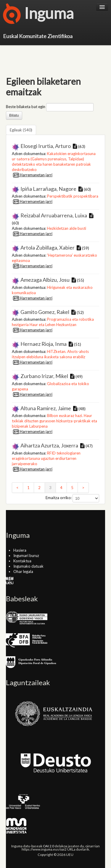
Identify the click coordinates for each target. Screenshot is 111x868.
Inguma (38, 15)
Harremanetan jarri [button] (32, 175)
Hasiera (20, 550)
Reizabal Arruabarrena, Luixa (54, 215)
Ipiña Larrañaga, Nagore (48, 189)
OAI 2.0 (49, 846)
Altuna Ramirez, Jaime (46, 408)
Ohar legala (23, 571)
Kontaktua (22, 561)
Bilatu (14, 115)
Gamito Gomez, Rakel (45, 312)
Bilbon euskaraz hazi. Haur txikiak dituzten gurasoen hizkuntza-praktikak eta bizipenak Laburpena (54, 421)
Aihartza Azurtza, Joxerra (49, 445)
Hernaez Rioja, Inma (44, 344)
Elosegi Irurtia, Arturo (46, 146)
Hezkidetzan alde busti (67, 228)
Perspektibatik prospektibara (73, 196)
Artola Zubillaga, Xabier (48, 247)
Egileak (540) (21, 130)
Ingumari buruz (26, 556)
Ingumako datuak (28, 566)
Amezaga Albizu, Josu (45, 280)
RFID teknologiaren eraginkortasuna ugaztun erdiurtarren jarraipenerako (46, 458)
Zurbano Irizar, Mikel (44, 376)
